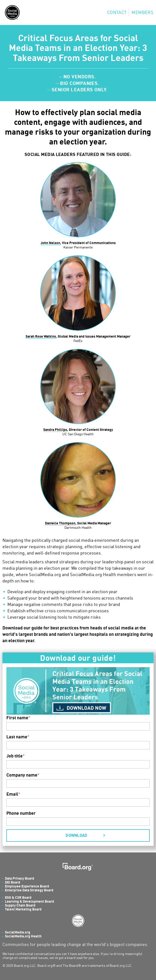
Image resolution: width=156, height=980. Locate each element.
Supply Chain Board (20, 905)
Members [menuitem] (142, 12)
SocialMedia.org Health (23, 936)
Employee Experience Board (27, 886)
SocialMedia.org (18, 932)
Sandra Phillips (55, 430)
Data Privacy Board (20, 878)
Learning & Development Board (29, 901)
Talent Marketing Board (23, 909)
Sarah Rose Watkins (41, 336)
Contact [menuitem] (117, 12)
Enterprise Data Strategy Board (29, 890)
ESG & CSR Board (18, 897)
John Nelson (50, 243)
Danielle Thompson (60, 523)
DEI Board (13, 882)
